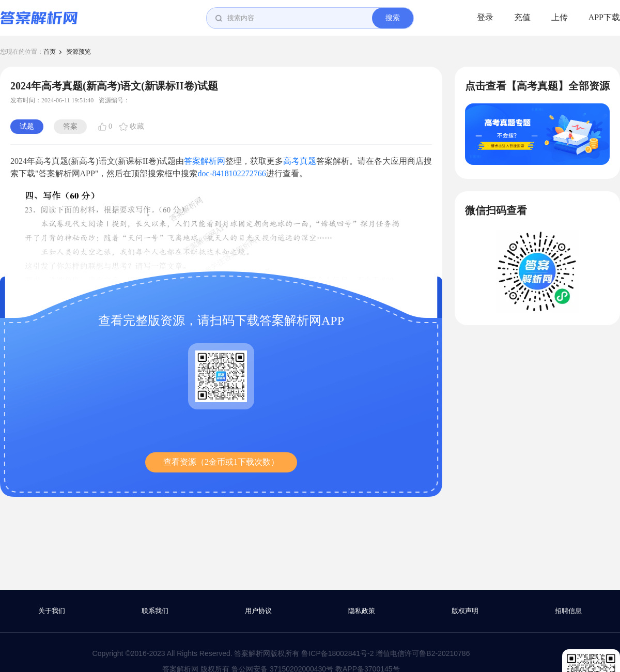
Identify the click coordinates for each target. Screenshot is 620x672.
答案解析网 (205, 161)
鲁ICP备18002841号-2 (337, 653)
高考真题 (300, 161)
